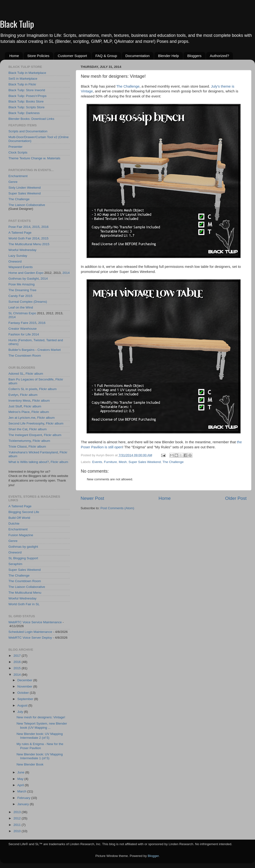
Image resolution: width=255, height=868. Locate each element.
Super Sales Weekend (145, 462)
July (21, 712)
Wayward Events (21, 267)
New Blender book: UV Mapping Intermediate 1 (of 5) (40, 756)
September (26, 699)
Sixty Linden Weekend (25, 188)
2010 (18, 831)
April (21, 785)
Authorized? (219, 56)
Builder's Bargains (21, 350)
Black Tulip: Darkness (24, 113)
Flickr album (34, 374)
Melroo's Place (19, 412)
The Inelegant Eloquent (25, 435)
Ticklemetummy (20, 441)
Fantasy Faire (18, 323)
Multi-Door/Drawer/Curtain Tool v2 (33, 137)
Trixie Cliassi (18, 447)
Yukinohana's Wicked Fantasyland (33, 452)
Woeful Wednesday (22, 250)
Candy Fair (16, 296)
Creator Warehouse (22, 329)
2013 (18, 812)
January (24, 804)
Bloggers (194, 56)
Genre (13, 182)
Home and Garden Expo (26, 273)
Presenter (16, 147)
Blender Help (169, 56)
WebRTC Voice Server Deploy (30, 638)
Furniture (110, 462)
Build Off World (19, 518)
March (22, 791)
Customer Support (72, 56)
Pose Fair (15, 227)
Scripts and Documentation (28, 131)
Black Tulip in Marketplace (27, 73)
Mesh (123, 462)
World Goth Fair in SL (24, 604)
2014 (27, 227)
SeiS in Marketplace (23, 79)
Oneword (15, 261)
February (24, 798)
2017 (18, 656)
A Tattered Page (20, 233)
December (25, 680)
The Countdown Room (25, 356)
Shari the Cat (18, 429)
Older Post (236, 498)
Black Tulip (17, 24)
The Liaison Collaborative (27, 205)
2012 (18, 818)
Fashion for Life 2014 (24, 334)
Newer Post (92, 498)
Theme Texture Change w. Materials (34, 158)
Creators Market (49, 350)
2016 (45, 227)
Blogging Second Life (24, 512)
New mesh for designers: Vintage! (41, 717)
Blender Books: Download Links (31, 119)
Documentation (137, 56)
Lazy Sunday (18, 256)
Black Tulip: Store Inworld (27, 90)
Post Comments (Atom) (117, 508)
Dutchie (14, 524)
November (25, 686)
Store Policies (38, 56)
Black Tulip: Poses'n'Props (27, 96)
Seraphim (15, 564)
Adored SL (16, 374)
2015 (36, 227)
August (23, 705)
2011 (18, 825)
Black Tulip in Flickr (22, 84)
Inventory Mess (19, 401)
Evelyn (13, 395)
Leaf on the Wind (21, 307)
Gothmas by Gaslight (24, 279)
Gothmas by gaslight (23, 547)
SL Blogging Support (23, 558)
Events (97, 462)
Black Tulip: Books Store (26, 101)
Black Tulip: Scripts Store (26, 107)
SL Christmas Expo (22, 313)
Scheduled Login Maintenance (30, 632)
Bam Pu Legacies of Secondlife (31, 379)
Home (14, 56)
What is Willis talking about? (29, 462)
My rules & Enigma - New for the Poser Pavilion (40, 746)
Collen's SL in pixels (23, 389)
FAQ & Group (106, 56)
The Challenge (128, 86)
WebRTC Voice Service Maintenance (35, 622)
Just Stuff (15, 406)
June (21, 772)
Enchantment (18, 176)
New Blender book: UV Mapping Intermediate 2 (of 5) (40, 736)
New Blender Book (30, 764)
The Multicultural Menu (25, 244)
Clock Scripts (18, 152)
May (21, 779)
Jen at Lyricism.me (22, 418)
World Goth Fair (20, 238)
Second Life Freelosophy (26, 423)
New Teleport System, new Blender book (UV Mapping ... (42, 725)
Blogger (153, 856)
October (24, 693)
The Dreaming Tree (22, 290)
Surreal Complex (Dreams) (28, 302)
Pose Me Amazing (22, 284)
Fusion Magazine (21, 535)
